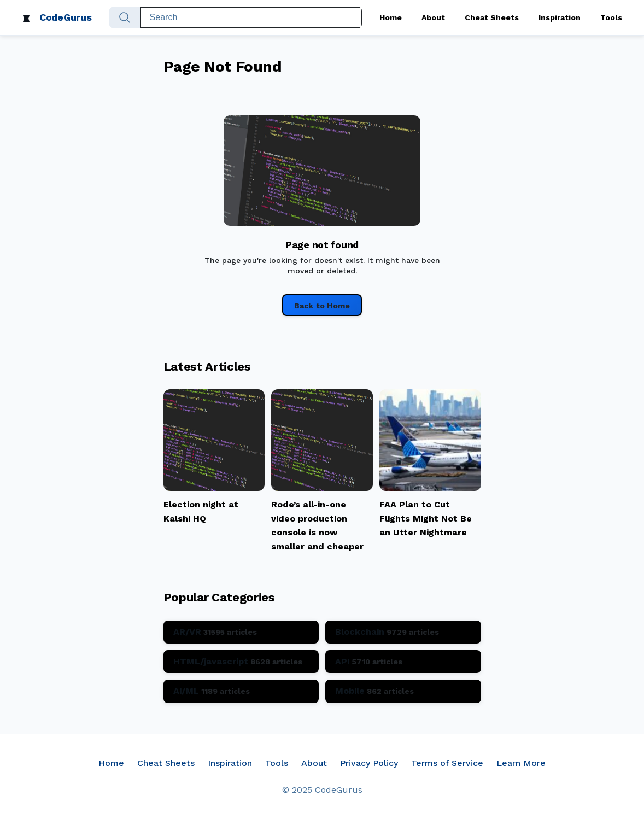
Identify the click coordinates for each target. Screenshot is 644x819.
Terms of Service (447, 763)
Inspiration (560, 17)
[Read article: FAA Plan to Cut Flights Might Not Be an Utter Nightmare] (430, 488)
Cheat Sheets (492, 17)
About (433, 17)
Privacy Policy (369, 763)
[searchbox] (251, 17)
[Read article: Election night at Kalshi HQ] (214, 488)
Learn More (521, 763)
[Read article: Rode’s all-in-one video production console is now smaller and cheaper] (322, 488)
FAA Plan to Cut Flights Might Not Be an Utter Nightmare (426, 518)
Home (391, 17)
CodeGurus (66, 17)
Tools (611, 17)
